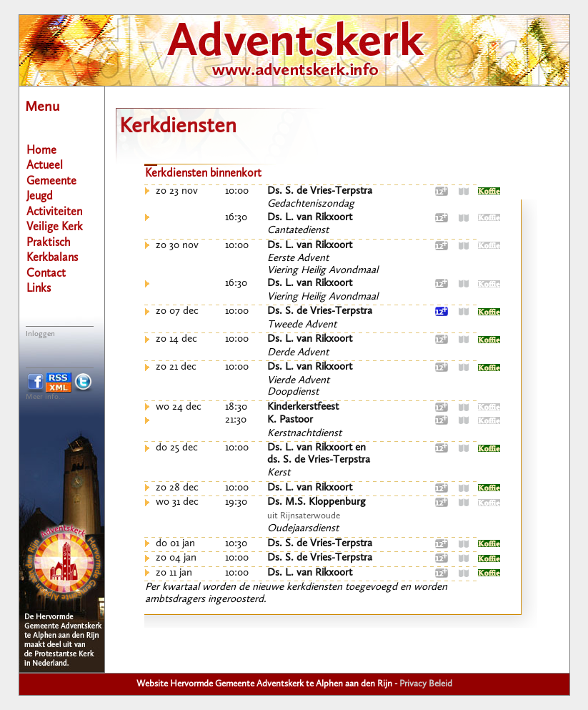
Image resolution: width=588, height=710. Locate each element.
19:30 (236, 502)
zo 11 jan (174, 573)
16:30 (236, 218)
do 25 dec (177, 448)
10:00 (237, 191)
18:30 (236, 407)
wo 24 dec (179, 407)
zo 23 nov (177, 191)
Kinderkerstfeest (303, 407)
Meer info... (45, 397)
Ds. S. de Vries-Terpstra (320, 191)
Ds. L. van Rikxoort (310, 218)
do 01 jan (175, 544)
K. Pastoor (290, 420)
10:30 (236, 544)
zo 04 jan (176, 558)
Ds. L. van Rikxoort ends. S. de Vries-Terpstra (319, 454)
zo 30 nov (177, 246)
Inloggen (40, 334)
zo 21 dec (176, 367)
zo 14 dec (176, 339)
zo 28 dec (177, 488)
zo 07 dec (177, 311)
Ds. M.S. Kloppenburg (317, 502)
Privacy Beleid (426, 684)
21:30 (236, 420)
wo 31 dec (177, 502)
